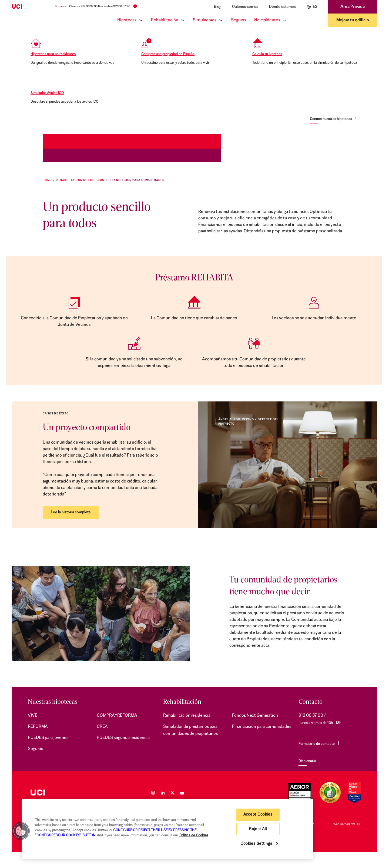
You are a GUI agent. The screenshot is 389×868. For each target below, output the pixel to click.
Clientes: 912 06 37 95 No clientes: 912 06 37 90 (100, 7)
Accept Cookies (258, 815)
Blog (218, 7)
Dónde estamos (282, 7)
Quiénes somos (245, 7)
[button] (21, 831)
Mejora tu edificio (353, 20)
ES (312, 7)
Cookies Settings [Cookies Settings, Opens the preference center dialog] (256, 844)
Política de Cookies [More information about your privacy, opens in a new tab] (194, 835)
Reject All (258, 829)
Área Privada (353, 7)
